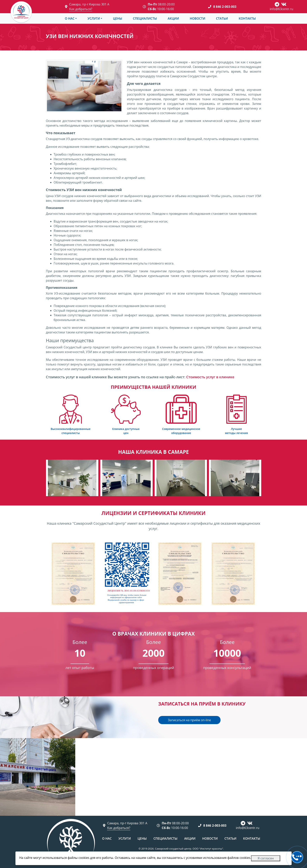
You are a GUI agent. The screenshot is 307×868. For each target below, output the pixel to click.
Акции (173, 18)
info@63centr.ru (281, 9)
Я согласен (266, 858)
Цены (118, 18)
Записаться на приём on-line (189, 720)
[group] (72, 478)
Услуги (94, 18)
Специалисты (145, 18)
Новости (197, 18)
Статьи (222, 18)
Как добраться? (81, 9)
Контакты (247, 18)
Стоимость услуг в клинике (210, 377)
